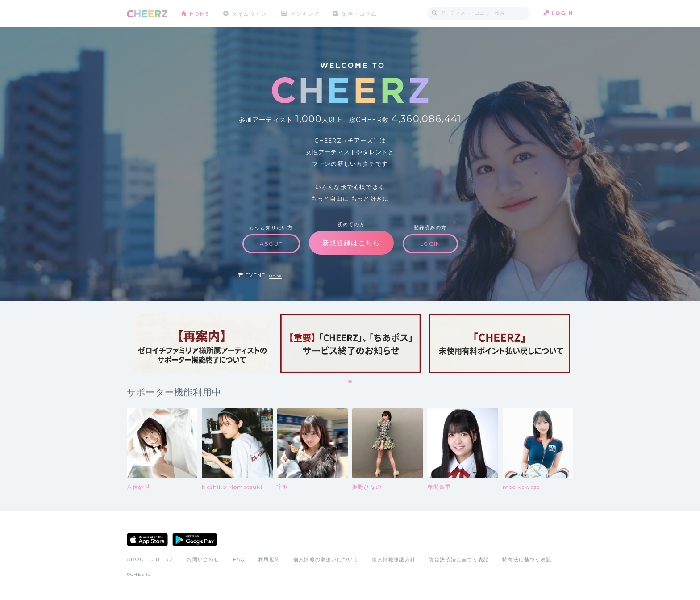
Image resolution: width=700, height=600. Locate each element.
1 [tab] (350, 382)
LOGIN (562, 13)
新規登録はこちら (351, 243)
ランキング (306, 13)
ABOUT (271, 244)
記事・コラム (360, 13)
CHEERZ (147, 14)
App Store (147, 540)
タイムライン (249, 13)
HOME (200, 13)
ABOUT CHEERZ (150, 559)
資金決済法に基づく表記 (459, 559)
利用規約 (269, 559)
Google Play (195, 540)
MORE (275, 276)
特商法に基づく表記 (527, 559)
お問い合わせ (203, 559)
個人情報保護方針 (394, 559)
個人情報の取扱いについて (326, 559)
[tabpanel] (201, 343)
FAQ (239, 559)
